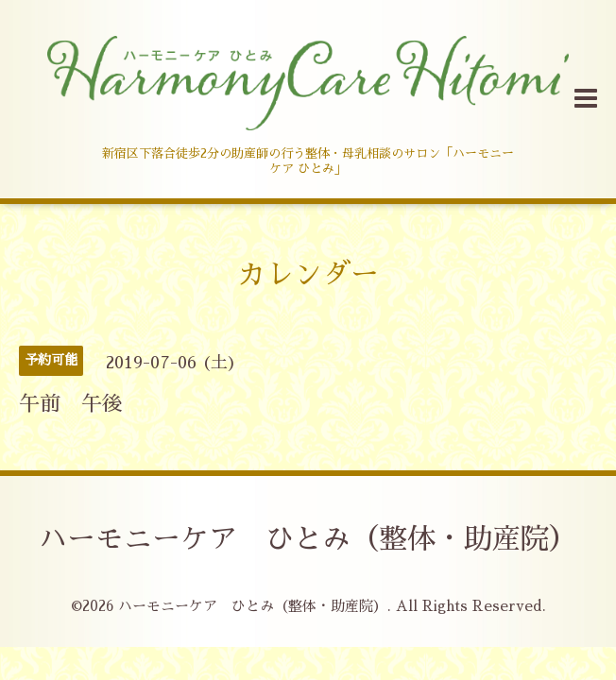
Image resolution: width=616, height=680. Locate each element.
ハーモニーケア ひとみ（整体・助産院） (308, 539)
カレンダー (308, 275)
